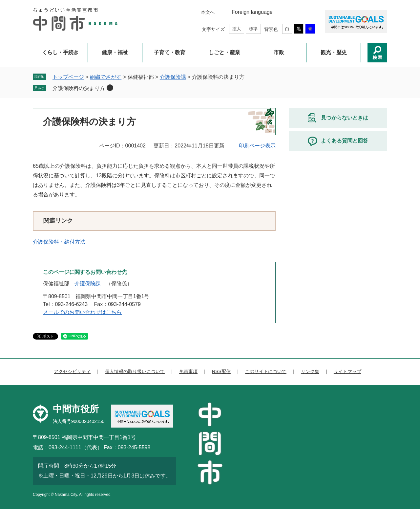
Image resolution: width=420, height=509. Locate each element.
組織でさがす (106, 77)
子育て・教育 (170, 52)
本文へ (208, 12)
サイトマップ (347, 371)
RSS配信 (221, 371)
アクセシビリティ (72, 371)
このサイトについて (266, 371)
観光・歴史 (334, 52)
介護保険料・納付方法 (59, 242)
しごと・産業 (224, 52)
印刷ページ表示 (257, 146)
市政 (279, 52)
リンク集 (310, 371)
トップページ (68, 77)
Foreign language (252, 12)
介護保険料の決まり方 (79, 88)
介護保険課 (173, 77)
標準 (253, 29)
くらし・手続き (60, 52)
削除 (110, 88)
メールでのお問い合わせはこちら (82, 312)
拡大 (237, 29)
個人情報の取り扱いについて (135, 371)
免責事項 (188, 371)
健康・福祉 (115, 52)
